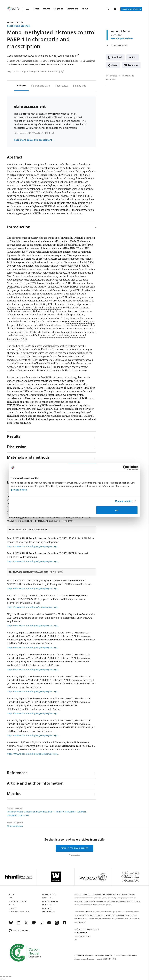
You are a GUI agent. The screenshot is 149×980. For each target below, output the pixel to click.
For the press (49, 905)
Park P (34, 636)
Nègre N (12, 614)
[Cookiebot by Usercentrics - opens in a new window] (125, 468)
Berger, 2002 (14, 325)
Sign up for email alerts (74, 848)
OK (117, 510)
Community (72, 9)
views (111, 76)
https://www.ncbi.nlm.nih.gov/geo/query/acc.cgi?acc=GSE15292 (33, 626)
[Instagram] (41, 924)
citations (111, 79)
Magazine (58, 9)
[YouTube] (49, 924)
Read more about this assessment (33, 140)
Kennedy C (13, 640)
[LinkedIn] (19, 924)
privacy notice (19, 490)
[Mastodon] (34, 924)
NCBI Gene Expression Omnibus (40, 539)
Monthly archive (50, 901)
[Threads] (57, 924)
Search (108, 9)
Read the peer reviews (122, 39)
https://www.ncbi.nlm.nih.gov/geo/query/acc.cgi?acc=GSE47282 (33, 754)
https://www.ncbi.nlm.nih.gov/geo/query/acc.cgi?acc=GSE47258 (33, 648)
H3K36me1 (12, 815)
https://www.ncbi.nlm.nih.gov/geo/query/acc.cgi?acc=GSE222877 (33, 561)
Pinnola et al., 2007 (41, 367)
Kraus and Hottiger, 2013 (22, 283)
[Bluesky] (11, 924)
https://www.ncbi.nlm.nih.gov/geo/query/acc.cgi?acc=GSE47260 (33, 670)
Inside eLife (48, 898)
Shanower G (50, 633)
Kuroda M (12, 636)
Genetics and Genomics (19, 26)
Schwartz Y (67, 636)
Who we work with (18, 901)
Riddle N (55, 636)
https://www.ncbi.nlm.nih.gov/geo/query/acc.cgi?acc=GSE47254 (33, 735)
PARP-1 (52, 812)
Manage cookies (124, 501)
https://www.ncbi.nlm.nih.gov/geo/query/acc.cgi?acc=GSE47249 (33, 714)
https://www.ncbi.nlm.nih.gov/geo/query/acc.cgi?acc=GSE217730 (33, 546)
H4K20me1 (70, 812)
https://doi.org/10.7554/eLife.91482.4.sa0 (34, 133)
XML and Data (48, 912)
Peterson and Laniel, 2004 (79, 262)
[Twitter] (26, 924)
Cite (134, 57)
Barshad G (13, 596)
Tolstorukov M (66, 633)
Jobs (11, 898)
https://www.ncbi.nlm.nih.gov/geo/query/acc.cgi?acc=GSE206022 (33, 607)
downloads (127, 76)
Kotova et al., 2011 (50, 360)
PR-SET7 (60, 812)
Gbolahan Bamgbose (19, 56)
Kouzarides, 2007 (65, 241)
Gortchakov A (34, 633)
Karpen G (12, 633)
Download (117, 57)
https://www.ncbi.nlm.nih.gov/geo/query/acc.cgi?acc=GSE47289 (33, 692)
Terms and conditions (19, 912)
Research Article (15, 22)
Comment (134, 66)
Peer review (61, 86)
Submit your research (131, 9)
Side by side (80, 86)
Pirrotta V (24, 636)
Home (36, 9)
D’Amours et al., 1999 (19, 308)
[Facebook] (64, 924)
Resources (47, 908)
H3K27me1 (24, 815)
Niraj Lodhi (58, 56)
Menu (28, 9)
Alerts (115, 9)
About (85, 9)
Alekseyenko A (82, 636)
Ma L (32, 614)
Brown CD (23, 614)
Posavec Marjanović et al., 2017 (54, 283)
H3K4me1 (81, 812)
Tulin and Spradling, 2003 (47, 308)
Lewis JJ (24, 596)
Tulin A (11, 538)
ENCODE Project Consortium (23, 581)
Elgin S (22, 633)
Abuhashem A (47, 596)
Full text (21, 86)
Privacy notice (75, 855)
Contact (13, 908)
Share (114, 65)
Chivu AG (34, 596)
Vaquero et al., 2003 (33, 325)
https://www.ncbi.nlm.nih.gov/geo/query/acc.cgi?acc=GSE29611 (33, 589)
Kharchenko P (82, 633)
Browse (46, 9)
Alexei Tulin (71, 56)
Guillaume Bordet (41, 56)
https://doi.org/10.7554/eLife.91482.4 (40, 71)
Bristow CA (42, 614)
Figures (41, 86)
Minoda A (44, 636)
